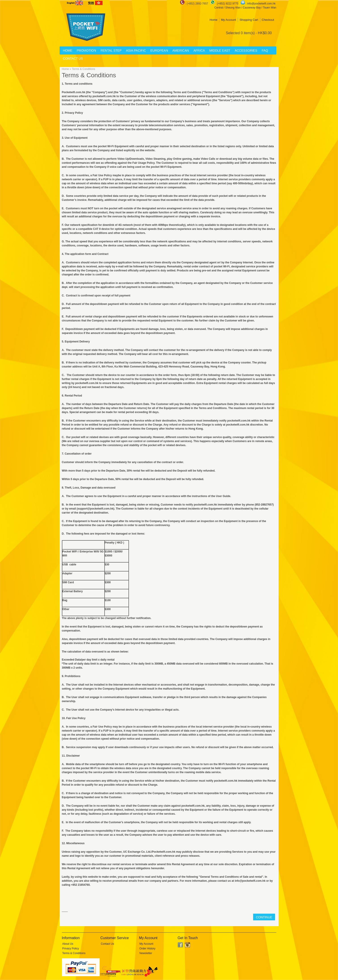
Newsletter (146, 953)
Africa (199, 50)
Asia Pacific (136, 50)
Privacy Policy (71, 949)
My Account (228, 20)
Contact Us (73, 59)
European (159, 50)
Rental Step (111, 50)
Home (214, 20)
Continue (264, 917)
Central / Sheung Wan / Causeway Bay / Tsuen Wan (245, 8)
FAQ (265, 50)
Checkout (268, 20)
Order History (147, 949)
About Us (68, 944)
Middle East (220, 50)
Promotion (86, 50)
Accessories (246, 50)
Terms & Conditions (84, 69)
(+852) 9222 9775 (228, 4)
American (181, 50)
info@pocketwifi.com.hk (261, 4)
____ (65, 910)
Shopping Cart (249, 20)
